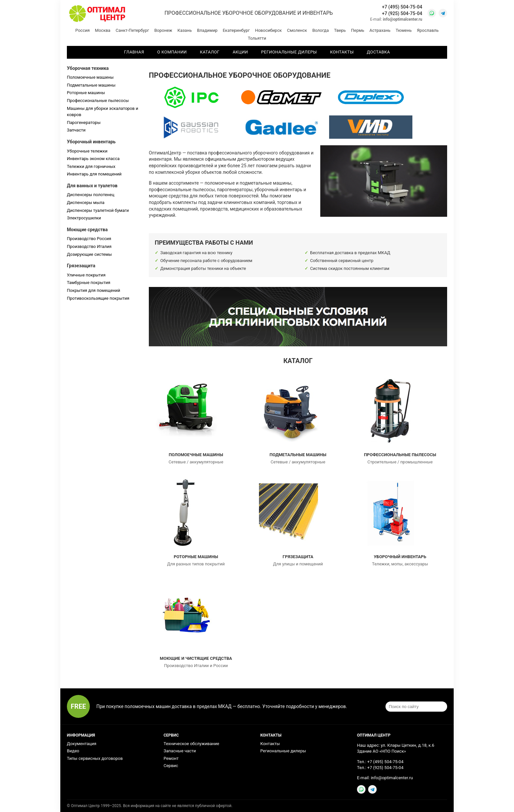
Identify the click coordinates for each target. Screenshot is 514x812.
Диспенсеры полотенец (91, 195)
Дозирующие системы (89, 254)
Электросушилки (84, 218)
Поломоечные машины (90, 77)
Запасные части (180, 751)
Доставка (378, 52)
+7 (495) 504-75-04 (402, 7)
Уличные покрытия (86, 275)
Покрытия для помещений (94, 290)
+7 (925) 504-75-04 (402, 13)
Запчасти (76, 130)
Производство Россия (89, 239)
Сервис (171, 766)
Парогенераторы (84, 122)
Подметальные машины (91, 85)
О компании (172, 52)
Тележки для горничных (91, 166)
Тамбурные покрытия (89, 283)
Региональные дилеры (289, 52)
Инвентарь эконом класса (93, 159)
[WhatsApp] (432, 13)
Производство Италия (89, 246)
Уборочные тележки (87, 151)
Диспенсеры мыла (86, 203)
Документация (82, 744)
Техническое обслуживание (191, 744)
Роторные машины (86, 93)
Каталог (210, 52)
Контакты (342, 52)
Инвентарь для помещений (94, 174)
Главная (134, 52)
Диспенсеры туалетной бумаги (98, 210)
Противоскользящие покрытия (98, 298)
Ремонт (171, 758)
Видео (73, 751)
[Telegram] (443, 13)
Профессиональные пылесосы (98, 101)
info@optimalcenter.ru (403, 19)
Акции (240, 52)
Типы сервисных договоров (95, 758)
